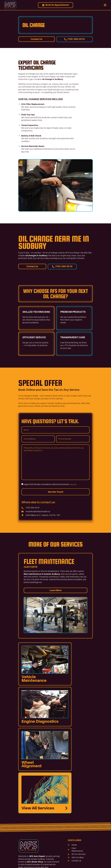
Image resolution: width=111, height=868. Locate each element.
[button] (105, 5)
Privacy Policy (71, 863)
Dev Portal (84, 863)
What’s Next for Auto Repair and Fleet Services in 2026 (44, 821)
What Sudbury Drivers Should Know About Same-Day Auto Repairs (46, 838)
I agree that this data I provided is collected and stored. (50, 484)
